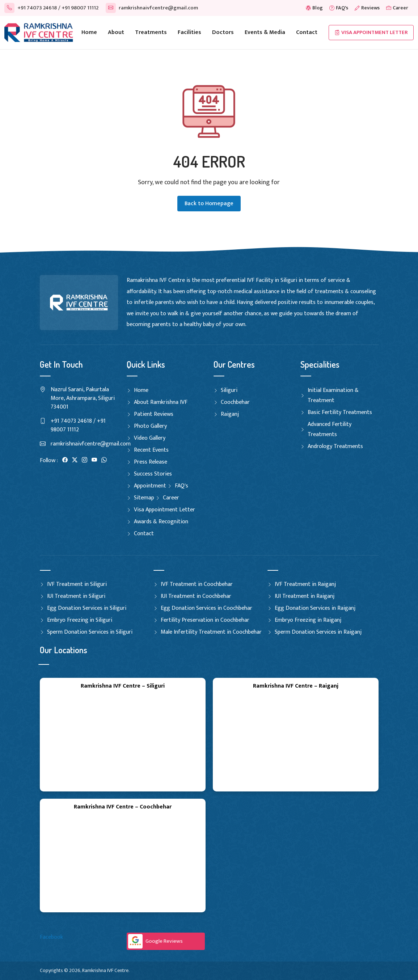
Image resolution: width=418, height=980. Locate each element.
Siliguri (229, 390)
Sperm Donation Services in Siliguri (90, 632)
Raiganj (230, 414)
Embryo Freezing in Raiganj (308, 620)
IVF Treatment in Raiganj (305, 584)
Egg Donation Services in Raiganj (315, 608)
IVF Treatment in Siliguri (77, 584)
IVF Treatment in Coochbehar (197, 584)
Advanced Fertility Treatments (330, 429)
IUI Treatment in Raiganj (305, 596)
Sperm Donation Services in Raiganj (318, 632)
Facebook (51, 937)
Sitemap (144, 498)
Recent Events (151, 450)
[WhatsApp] (104, 461)
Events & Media (265, 32)
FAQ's (339, 8)
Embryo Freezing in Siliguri (80, 620)
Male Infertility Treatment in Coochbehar (211, 632)
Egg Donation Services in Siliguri (87, 608)
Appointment (150, 486)
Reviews (367, 8)
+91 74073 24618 (31, 8)
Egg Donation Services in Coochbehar (206, 608)
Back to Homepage (209, 204)
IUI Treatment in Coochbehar (196, 596)
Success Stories (153, 474)
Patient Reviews (154, 414)
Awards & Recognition (161, 522)
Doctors (223, 32)
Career (397, 8)
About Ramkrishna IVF (161, 402)
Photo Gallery (150, 426)
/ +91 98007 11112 (78, 8)
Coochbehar (235, 402)
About (116, 32)
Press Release (151, 462)
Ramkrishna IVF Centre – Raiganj (296, 686)
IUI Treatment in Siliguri (76, 596)
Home (89, 32)
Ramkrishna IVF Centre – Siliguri (123, 686)
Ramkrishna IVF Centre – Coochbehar (123, 807)
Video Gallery (150, 438)
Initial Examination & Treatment (333, 395)
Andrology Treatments (335, 446)
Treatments (151, 32)
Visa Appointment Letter (371, 33)
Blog (314, 8)
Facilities (189, 32)
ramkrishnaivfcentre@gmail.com (152, 8)
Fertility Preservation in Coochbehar (205, 620)
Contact (307, 32)
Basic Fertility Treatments (340, 412)
